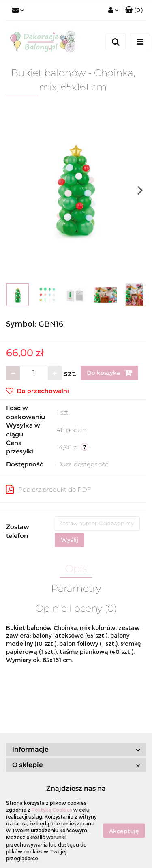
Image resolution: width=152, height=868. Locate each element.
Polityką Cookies (52, 810)
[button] (134, 10)
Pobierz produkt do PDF (48, 489)
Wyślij (70, 540)
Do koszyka (109, 373)
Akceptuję (124, 831)
